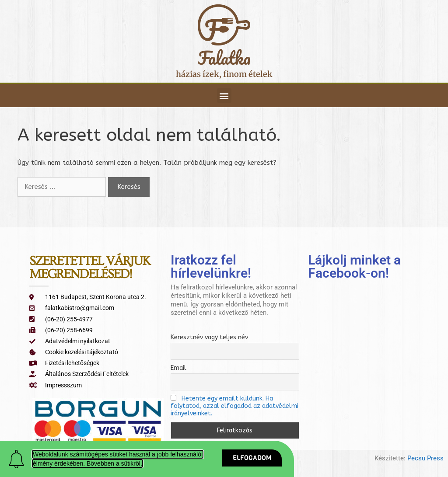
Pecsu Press (425, 458)
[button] (224, 96)
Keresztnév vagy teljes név (209, 337)
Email (178, 368)
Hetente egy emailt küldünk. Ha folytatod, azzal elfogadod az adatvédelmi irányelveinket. (234, 406)
